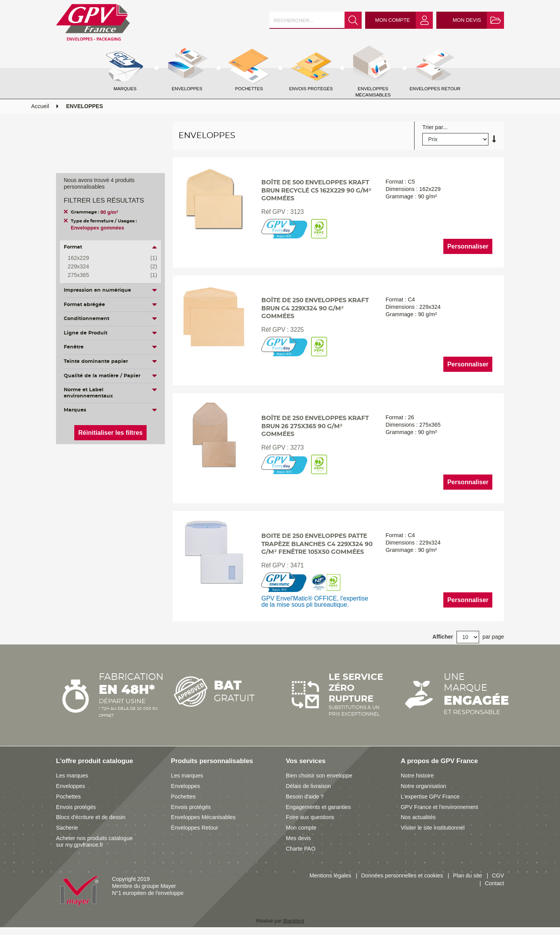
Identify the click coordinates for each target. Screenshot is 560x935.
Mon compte (301, 828)
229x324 (107, 267)
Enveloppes (71, 786)
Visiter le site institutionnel (433, 828)
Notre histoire (417, 776)
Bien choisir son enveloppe (319, 776)
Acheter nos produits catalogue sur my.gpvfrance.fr (94, 841)
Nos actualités (418, 817)
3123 (297, 212)
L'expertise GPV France (430, 797)
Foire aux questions (310, 817)
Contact (494, 883)
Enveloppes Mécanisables (203, 817)
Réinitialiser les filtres (110, 433)
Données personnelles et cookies (402, 875)
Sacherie (67, 828)
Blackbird (293, 921)
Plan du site (468, 875)
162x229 (107, 258)
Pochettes (68, 797)
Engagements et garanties (318, 807)
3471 (297, 565)
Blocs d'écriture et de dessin (91, 817)
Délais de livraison (308, 786)
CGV (498, 875)
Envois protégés (76, 807)
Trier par (433, 127)
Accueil (40, 106)
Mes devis (298, 838)
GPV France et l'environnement (440, 807)
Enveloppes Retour (195, 828)
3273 (297, 447)
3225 (297, 330)
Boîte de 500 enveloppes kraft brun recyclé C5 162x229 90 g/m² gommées (316, 191)
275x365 (107, 275)
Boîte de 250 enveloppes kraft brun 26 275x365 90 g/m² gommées (315, 426)
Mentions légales (330, 875)
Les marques (72, 776)
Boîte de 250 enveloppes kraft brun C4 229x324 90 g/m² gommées (315, 309)
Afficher (443, 637)
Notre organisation (424, 786)
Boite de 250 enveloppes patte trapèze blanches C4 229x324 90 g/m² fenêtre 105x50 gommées (317, 544)
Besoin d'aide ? (305, 797)
